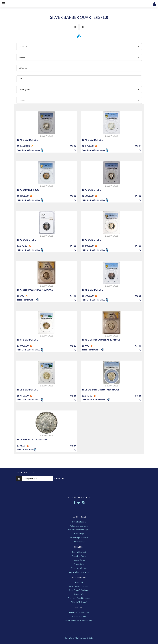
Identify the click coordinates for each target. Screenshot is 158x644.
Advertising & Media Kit (79, 538)
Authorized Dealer (79, 556)
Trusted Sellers (79, 560)
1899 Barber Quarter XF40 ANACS (35, 290)
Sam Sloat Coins (25, 449)
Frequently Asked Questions (79, 598)
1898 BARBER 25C (91, 190)
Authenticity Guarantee (79, 526)
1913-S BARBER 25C (27, 390)
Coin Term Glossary (79, 568)
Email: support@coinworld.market (79, 620)
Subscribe (59, 479)
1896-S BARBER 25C (27, 140)
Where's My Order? (79, 602)
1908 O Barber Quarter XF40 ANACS (101, 340)
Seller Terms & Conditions (79, 590)
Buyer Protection (79, 522)
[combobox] (79, 47)
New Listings (79, 534)
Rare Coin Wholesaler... (28, 150)
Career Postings (79, 542)
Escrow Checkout (79, 552)
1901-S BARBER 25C (92, 290)
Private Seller (79, 564)
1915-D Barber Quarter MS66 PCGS (101, 390)
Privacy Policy (79, 582)
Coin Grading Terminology (79, 572)
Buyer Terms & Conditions (79, 586)
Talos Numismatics (26, 300)
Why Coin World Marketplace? (79, 530)
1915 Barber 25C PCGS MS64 (32, 440)
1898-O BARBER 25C (28, 190)
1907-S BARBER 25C (27, 340)
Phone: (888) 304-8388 (79, 612)
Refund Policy (79, 594)
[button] (79, 36)
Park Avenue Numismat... (94, 400)
